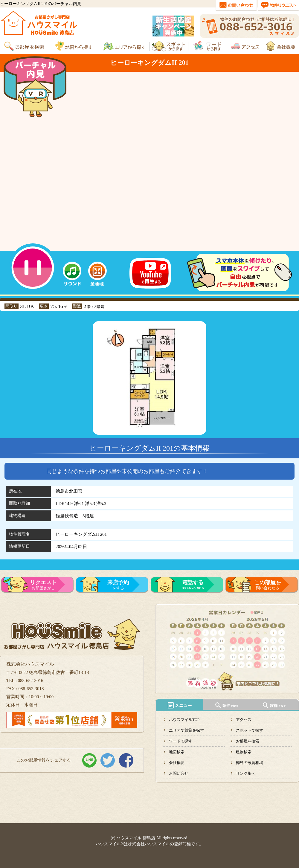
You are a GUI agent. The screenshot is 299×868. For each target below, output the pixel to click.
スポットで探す (250, 730)
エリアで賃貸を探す (186, 730)
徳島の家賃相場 (250, 763)
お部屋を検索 (248, 741)
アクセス (244, 720)
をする (118, 585)
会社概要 (177, 763)
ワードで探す (181, 741)
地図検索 (177, 752)
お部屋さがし (43, 585)
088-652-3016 (193, 585)
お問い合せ (179, 773)
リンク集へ (246, 773)
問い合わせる (268, 585)
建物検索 (244, 752)
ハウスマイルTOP (184, 720)
